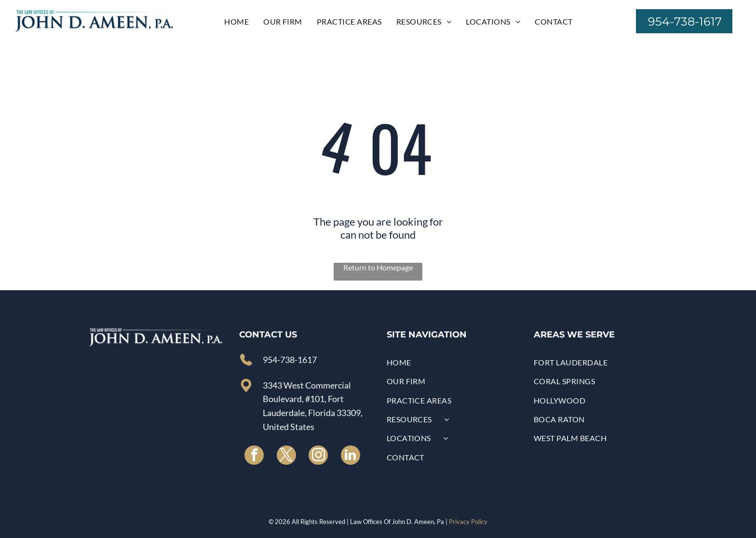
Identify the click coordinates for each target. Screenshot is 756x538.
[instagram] (318, 456)
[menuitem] (236, 21)
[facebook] (254, 456)
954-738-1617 (290, 360)
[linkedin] (351, 456)
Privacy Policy (468, 522)
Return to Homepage (378, 267)
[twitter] (286, 456)
